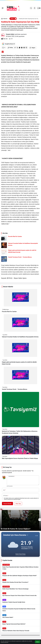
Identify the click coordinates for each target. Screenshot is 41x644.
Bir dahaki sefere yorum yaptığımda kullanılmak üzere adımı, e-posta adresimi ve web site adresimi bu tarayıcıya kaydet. (21, 499)
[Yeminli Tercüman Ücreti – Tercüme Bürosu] (20, 259)
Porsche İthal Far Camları (9, 312)
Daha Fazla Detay (21, 554)
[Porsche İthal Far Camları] (20, 238)
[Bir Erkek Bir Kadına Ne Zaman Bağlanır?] (20, 520)
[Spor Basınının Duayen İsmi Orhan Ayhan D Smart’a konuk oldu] (20, 594)
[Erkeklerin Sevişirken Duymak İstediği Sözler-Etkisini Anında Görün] (20, 609)
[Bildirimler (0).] (38, 8)
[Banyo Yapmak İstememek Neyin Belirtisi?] (20, 623)
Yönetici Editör (10, 34)
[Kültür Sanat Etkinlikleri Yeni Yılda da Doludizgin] (20, 588)
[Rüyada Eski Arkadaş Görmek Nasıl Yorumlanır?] (20, 581)
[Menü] (3, 8)
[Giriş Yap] (35, 8)
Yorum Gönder (7, 504)
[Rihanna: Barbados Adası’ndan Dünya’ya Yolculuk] (20, 630)
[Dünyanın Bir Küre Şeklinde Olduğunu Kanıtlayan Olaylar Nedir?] (20, 574)
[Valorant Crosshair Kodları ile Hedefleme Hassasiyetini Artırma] (20, 245)
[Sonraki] (40, 520)
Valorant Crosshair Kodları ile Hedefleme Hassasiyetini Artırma (20, 337)
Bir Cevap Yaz (7, 467)
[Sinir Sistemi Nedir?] (20, 616)
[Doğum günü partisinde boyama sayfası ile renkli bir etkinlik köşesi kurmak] (20, 252)
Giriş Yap (18, 504)
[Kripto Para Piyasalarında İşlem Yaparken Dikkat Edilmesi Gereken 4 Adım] (20, 567)
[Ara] (31, 8)
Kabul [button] (38, 642)
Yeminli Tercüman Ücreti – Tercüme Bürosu (15, 389)
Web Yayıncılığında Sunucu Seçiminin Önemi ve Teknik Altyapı (20, 458)
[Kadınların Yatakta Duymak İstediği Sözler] (20, 601)
